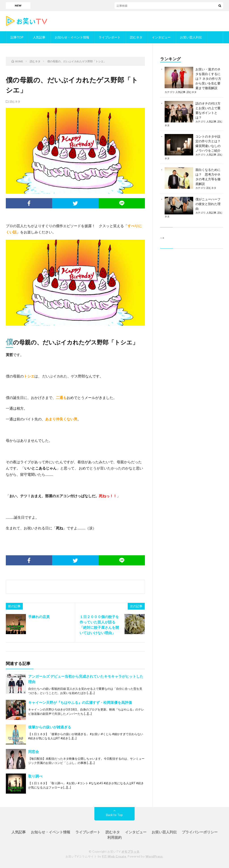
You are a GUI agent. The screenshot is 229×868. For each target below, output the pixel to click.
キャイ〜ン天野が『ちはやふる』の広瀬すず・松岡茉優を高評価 (80, 702)
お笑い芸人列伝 (191, 37)
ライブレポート (110, 37)
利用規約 (114, 837)
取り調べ (35, 776)
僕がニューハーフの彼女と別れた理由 (208, 204)
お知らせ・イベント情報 (72, 37)
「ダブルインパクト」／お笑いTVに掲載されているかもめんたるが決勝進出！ (141, 5)
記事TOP (17, 37)
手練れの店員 (39, 617)
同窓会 (34, 752)
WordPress (154, 856)
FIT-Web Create (114, 856)
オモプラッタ (130, 851)
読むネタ (136, 37)
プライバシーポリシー (200, 832)
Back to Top (114, 815)
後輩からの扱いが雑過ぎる (50, 727)
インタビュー (161, 37)
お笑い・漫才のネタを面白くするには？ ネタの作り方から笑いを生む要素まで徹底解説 (208, 79)
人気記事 (39, 37)
